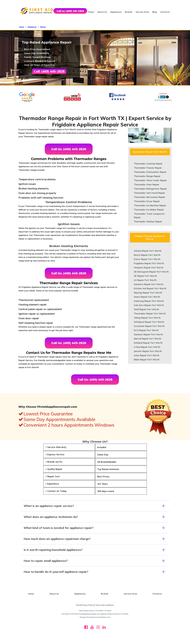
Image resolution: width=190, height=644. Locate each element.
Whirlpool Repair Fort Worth (149, 322)
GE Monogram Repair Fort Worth (151, 272)
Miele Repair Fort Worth (147, 360)
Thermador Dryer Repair (147, 201)
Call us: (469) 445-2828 (70, 11)
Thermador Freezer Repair (148, 168)
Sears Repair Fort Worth (147, 297)
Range (43, 27)
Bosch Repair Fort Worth (147, 255)
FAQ (78, 605)
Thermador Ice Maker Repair (149, 210)
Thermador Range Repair (147, 176)
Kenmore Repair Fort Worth (149, 284)
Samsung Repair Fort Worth (149, 301)
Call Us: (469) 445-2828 (69, 149)
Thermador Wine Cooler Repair (150, 180)
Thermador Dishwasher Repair (150, 172)
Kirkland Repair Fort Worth (148, 343)
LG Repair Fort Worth (145, 280)
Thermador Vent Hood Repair (149, 193)
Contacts (165, 12)
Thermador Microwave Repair (150, 197)
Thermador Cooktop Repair (148, 164)
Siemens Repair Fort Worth (148, 334)
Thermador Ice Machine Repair (150, 205)
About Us (102, 12)
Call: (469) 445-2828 (49, 71)
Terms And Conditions (105, 605)
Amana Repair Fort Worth (148, 251)
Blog (155, 12)
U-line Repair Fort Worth (147, 347)
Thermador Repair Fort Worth (150, 314)
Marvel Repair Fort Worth (148, 339)
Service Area (142, 12)
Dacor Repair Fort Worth (147, 259)
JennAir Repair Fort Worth (148, 351)
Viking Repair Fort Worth (147, 318)
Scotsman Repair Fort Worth (149, 326)
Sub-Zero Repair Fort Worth (149, 305)
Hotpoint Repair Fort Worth (149, 267)
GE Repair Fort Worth (145, 276)
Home (91, 12)
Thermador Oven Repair (147, 184)
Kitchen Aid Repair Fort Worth (150, 288)
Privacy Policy (87, 605)
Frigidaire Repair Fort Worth (149, 263)
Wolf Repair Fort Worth (146, 309)
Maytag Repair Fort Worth (148, 293)
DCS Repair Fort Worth (146, 330)
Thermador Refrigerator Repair (150, 189)
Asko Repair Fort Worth (147, 355)
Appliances (116, 12)
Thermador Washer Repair (148, 221)
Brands (129, 12)
